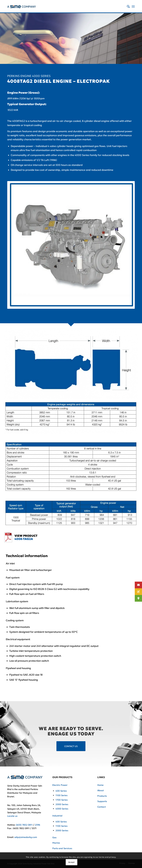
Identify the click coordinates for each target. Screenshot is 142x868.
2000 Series (62, 804)
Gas (54, 837)
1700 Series (62, 800)
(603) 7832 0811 (24, 825)
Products (102, 796)
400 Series (61, 791)
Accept (72, 862)
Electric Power (60, 785)
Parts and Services (62, 848)
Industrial (57, 816)
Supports (102, 801)
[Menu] (133, 7)
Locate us (12, 816)
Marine (56, 843)
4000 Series (62, 809)
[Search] (127, 7)
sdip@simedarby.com (26, 837)
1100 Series (61, 795)
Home (100, 785)
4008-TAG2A (24, 539)
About (101, 790)
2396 (37, 825)
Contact (102, 807)
